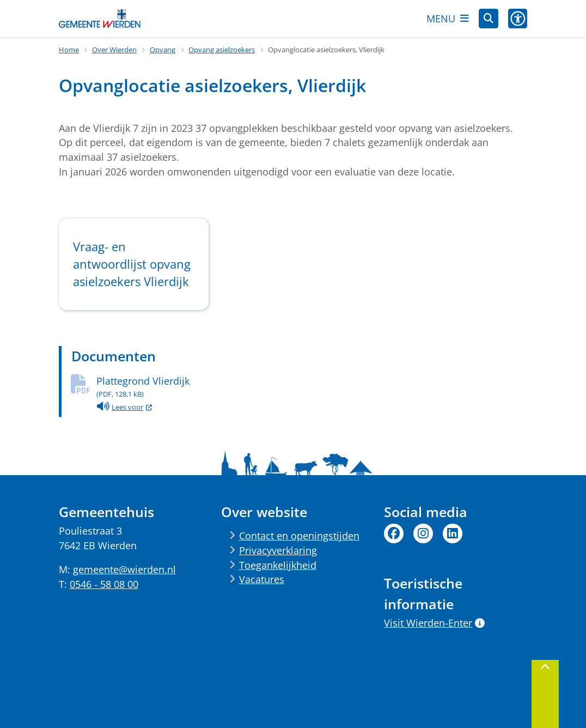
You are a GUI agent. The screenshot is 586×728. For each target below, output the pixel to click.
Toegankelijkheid (278, 565)
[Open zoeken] (489, 19)
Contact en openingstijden (299, 536)
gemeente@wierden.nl (124, 569)
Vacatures (262, 579)
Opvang (163, 50)
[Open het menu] (448, 19)
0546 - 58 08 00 (104, 584)
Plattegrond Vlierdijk (312, 387)
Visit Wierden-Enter (434, 623)
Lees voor (125, 407)
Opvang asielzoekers (222, 50)
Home (69, 50)
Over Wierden (114, 50)
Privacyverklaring (278, 550)
